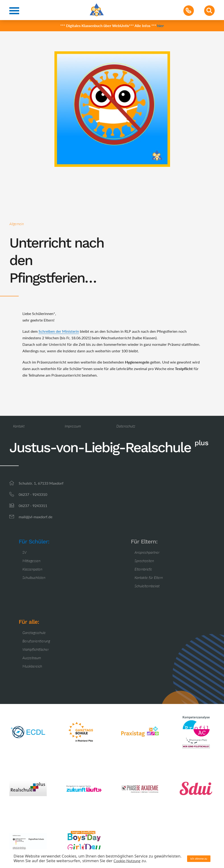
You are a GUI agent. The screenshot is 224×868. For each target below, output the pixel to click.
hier (160, 26)
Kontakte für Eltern (149, 577)
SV (25, 552)
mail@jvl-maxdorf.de (36, 517)
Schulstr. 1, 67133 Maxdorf (41, 483)
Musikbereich (32, 666)
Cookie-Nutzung (127, 861)
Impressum (73, 426)
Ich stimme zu (199, 859)
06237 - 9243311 (33, 506)
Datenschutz (126, 426)
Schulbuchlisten (34, 577)
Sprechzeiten (144, 561)
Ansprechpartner (147, 552)
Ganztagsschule (34, 632)
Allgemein (17, 224)
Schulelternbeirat (147, 586)
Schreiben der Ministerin (59, 331)
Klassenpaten (32, 569)
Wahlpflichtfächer (36, 649)
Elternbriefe (143, 569)
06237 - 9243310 (33, 494)
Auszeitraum (32, 658)
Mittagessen (31, 561)
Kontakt (19, 426)
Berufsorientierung (36, 641)
